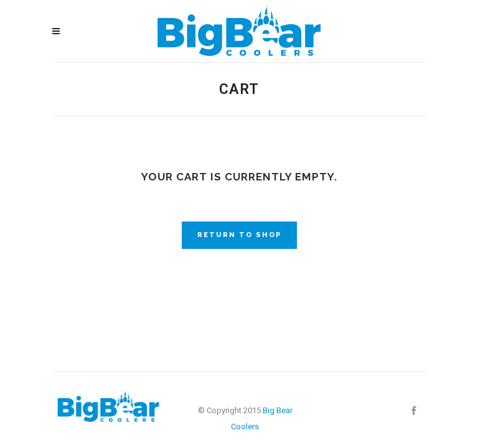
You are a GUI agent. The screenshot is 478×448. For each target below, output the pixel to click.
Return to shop (239, 235)
